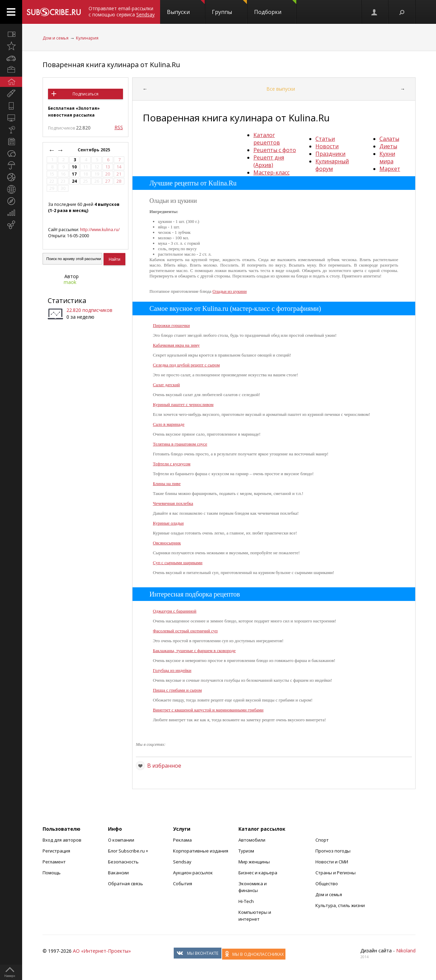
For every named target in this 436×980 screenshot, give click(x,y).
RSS (119, 127)
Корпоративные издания (201, 851)
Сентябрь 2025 (94, 150)
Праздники (330, 154)
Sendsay (182, 862)
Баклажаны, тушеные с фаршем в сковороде (194, 651)
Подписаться (85, 94)
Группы (229, 8)
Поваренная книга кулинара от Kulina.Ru (111, 65)
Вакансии (118, 873)
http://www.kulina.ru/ (100, 230)
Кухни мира (387, 157)
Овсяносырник (167, 543)
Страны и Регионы (336, 873)
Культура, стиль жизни (340, 905)
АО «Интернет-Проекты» (102, 951)
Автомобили (252, 840)
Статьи (325, 139)
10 (74, 167)
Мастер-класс (271, 172)
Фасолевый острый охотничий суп (185, 631)
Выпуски (186, 8)
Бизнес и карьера (258, 873)
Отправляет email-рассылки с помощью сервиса (122, 11)
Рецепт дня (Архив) (269, 161)
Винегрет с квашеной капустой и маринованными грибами (208, 710)
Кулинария (87, 38)
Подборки (275, 8)
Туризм (246, 851)
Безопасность (123, 862)
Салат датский (166, 385)
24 (74, 181)
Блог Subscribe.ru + (129, 851)
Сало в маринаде (169, 424)
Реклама (182, 840)
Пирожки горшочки (172, 325)
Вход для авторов (62, 840)
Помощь (52, 873)
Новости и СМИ (332, 862)
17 (74, 174)
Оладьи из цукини (230, 291)
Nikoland (406, 951)
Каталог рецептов (267, 139)
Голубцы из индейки (172, 670)
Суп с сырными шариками (178, 563)
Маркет (390, 169)
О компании (121, 840)
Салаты (389, 139)
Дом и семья (56, 38)
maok (70, 282)
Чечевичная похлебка (173, 503)
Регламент (54, 862)
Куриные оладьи (168, 523)
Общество (327, 884)
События (183, 884)
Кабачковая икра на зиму (176, 345)
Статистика (67, 300)
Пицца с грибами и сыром (177, 690)
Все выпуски (281, 89)
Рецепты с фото (275, 150)
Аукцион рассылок (193, 873)
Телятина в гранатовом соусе (180, 444)
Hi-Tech (246, 901)
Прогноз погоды (333, 851)
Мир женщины (254, 862)
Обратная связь (126, 884)
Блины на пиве (167, 484)
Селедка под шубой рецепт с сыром (186, 365)
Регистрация (56, 851)
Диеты (388, 146)
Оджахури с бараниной (175, 611)
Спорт (322, 840)
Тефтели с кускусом (172, 464)
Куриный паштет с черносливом (183, 404)
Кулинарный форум (332, 165)
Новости (327, 146)
